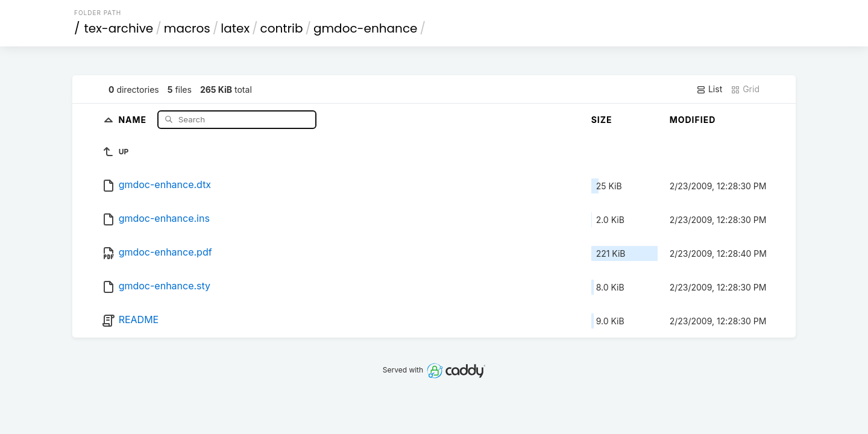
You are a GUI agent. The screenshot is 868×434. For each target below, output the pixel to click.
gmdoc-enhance (365, 28)
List (709, 89)
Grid (745, 89)
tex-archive (119, 28)
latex (235, 28)
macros (187, 28)
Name (134, 119)
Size (602, 120)
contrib (282, 28)
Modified (693, 120)
